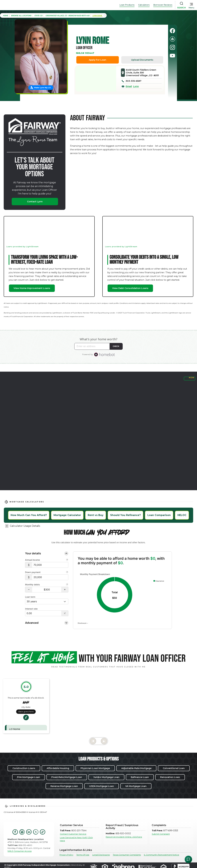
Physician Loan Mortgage (95, 768)
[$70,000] (50, 565)
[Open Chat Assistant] (188, 859)
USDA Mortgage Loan (102, 786)
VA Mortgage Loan (136, 786)
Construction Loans (24, 768)
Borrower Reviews (163, 5)
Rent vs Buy (96, 515)
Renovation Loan (170, 777)
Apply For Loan (97, 60)
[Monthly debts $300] (47, 590)
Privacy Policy (66, 855)
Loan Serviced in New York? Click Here (76, 839)
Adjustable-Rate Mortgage (136, 768)
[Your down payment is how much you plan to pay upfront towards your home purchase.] (67, 572)
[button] (29, 590)
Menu (191, 8)
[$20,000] (50, 577)
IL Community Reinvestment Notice (162, 855)
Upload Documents (142, 60)
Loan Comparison (159, 515)
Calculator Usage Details (25, 526)
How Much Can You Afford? (29, 515)
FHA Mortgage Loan (29, 777)
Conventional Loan (174, 768)
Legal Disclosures (101, 855)
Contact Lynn (35, 202)
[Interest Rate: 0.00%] (43, 613)
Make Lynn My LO (42, 88)
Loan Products (127, 5)
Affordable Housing (58, 768)
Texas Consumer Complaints (127, 855)
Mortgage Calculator (67, 515)
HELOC (182, 515)
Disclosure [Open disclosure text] (83, 623)
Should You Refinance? (125, 515)
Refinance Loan (140, 777)
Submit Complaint (161, 834)
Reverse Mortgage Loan (64, 786)
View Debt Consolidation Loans (130, 288)
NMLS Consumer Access (20, 851)
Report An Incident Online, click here (124, 837)
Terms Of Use (83, 855)
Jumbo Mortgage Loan (106, 777)
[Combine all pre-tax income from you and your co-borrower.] (67, 560)
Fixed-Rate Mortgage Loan (67, 777)
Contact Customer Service (73, 834)
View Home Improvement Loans (32, 288)
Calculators (144, 5)
